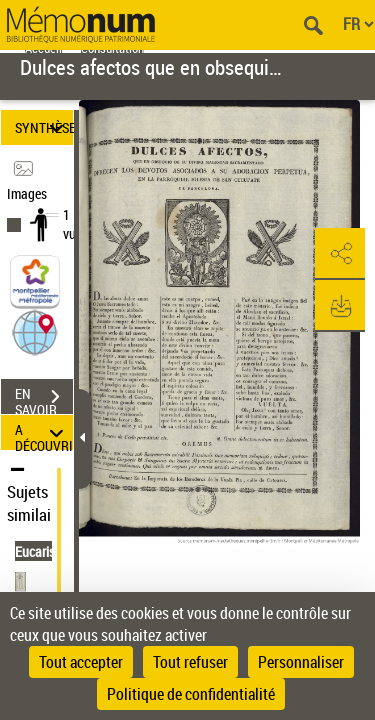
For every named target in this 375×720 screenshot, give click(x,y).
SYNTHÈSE (44, 127)
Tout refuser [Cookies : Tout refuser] (190, 662)
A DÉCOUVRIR (44, 432)
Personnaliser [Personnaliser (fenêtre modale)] (301, 662)
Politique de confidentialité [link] (191, 694)
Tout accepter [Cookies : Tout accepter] (81, 662)
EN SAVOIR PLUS (44, 399)
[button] (35, 331)
